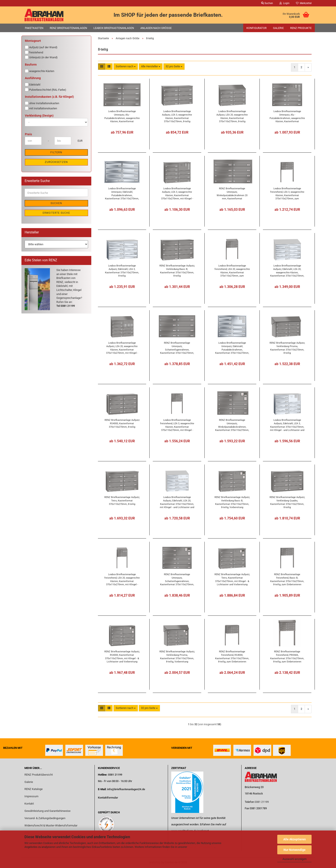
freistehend (34, 52)
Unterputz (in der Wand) (41, 57)
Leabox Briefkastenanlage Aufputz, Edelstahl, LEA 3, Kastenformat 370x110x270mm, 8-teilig (122, 271)
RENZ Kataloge (34, 789)
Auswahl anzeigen (295, 859)
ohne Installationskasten (42, 103)
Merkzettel (304, 3)
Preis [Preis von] (28, 134)
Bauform (31, 65)
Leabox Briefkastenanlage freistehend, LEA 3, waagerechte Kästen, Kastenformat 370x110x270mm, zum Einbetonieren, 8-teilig (287, 193)
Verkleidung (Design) (39, 116)
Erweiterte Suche (56, 213)
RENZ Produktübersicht (39, 775)
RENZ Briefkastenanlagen (68, 28)
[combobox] (126, 67)
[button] (102, 67)
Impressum (31, 796)
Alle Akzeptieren (295, 839)
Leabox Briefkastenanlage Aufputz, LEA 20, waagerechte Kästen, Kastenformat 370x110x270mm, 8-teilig (232, 116)
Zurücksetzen (56, 162)
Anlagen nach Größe (156, 28)
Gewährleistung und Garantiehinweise (48, 811)
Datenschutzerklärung (201, 847)
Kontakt (29, 804)
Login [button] (284, 3)
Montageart (33, 41)
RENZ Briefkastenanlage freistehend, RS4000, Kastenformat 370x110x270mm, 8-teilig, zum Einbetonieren (232, 657)
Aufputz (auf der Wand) (41, 47)
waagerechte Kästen (40, 71)
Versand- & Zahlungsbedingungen (45, 818)
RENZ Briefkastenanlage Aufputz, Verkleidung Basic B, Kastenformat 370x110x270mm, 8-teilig (177, 271)
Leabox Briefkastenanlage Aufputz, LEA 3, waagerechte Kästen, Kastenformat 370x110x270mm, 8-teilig (177, 116)
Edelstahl (33, 84)
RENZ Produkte (301, 28)
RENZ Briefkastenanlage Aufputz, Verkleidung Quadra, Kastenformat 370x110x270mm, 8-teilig (287, 502)
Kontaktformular (108, 798)
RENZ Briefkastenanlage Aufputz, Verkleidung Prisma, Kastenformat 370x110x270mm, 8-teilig (287, 348)
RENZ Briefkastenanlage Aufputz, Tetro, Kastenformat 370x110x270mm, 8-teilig (122, 501)
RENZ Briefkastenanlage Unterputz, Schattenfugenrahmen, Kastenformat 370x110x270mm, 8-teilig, (177, 348)
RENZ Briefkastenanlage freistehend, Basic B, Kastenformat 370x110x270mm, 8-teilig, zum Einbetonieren (287, 579)
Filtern (56, 152)
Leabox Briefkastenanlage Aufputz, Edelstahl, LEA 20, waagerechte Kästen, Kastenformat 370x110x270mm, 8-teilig (287, 271)
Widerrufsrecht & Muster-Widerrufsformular (51, 825)
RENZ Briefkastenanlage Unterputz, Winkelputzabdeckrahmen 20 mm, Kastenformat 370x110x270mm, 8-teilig (232, 193)
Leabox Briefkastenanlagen (114, 28)
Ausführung (33, 78)
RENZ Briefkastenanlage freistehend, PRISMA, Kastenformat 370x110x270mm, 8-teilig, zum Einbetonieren (287, 657)
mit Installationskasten (41, 108)
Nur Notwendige (295, 850)
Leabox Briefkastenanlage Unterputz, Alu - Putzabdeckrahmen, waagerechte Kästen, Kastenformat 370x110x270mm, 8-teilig (122, 116)
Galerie (278, 28)
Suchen (56, 203)
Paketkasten (34, 28)
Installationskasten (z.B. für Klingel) (49, 97)
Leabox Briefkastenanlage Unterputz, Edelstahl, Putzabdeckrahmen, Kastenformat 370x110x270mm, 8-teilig (122, 193)
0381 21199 (115, 775)
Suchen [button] (267, 3)
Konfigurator (256, 28)
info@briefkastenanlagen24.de (126, 789)
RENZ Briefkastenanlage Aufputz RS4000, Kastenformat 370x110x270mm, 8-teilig (122, 423)
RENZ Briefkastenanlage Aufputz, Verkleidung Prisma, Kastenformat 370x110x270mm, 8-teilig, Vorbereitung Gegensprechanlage (177, 657)
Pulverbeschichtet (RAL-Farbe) (46, 90)
